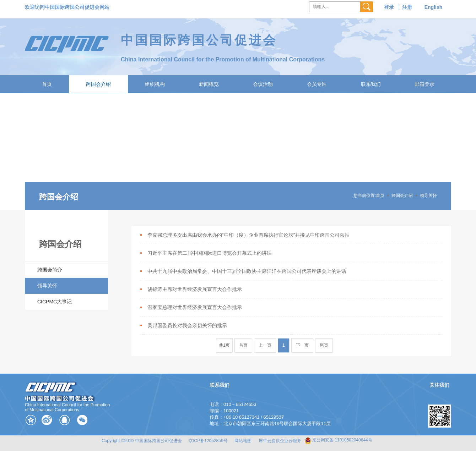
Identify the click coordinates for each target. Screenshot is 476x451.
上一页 (265, 345)
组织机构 (155, 84)
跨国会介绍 (98, 84)
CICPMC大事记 (55, 302)
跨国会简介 (50, 270)
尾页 (324, 345)
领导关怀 (428, 196)
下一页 (302, 345)
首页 (47, 84)
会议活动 (263, 84)
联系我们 (371, 84)
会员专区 (317, 84)
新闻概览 (209, 84)
